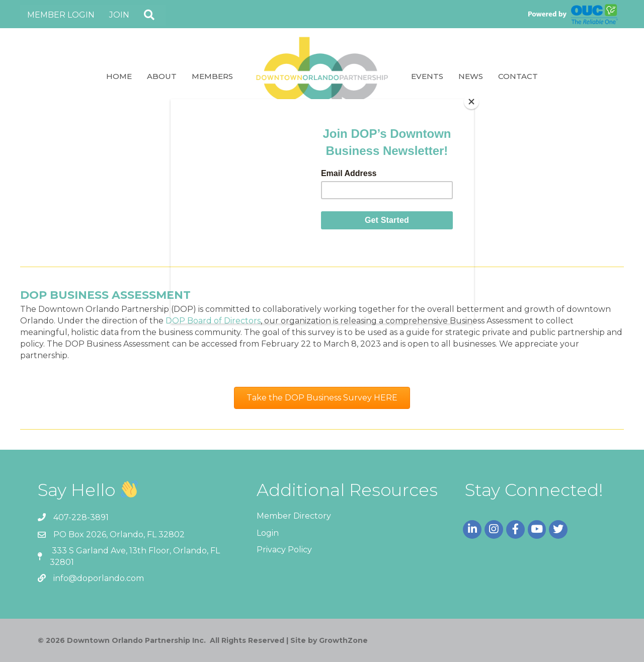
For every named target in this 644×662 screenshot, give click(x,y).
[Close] (471, 102)
